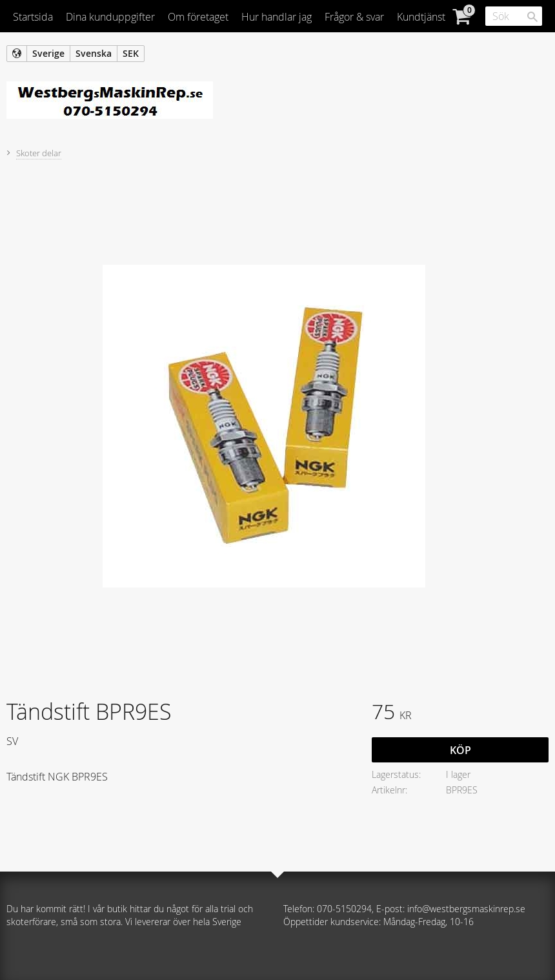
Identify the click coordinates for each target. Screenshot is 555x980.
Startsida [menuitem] (33, 17)
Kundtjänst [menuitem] (421, 17)
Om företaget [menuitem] (198, 17)
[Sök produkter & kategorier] (514, 16)
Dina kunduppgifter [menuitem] (110, 17)
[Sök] (532, 17)
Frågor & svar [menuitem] (354, 17)
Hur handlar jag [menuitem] (277, 17)
